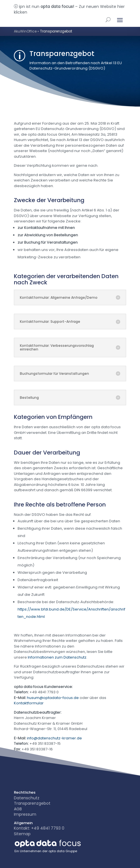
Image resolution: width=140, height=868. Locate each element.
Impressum (25, 814)
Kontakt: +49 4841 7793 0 (39, 828)
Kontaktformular (29, 703)
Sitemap (22, 834)
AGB (18, 809)
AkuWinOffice (25, 31)
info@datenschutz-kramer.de (54, 738)
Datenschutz (27, 798)
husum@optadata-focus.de (53, 698)
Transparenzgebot (32, 803)
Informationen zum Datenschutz (57, 657)
